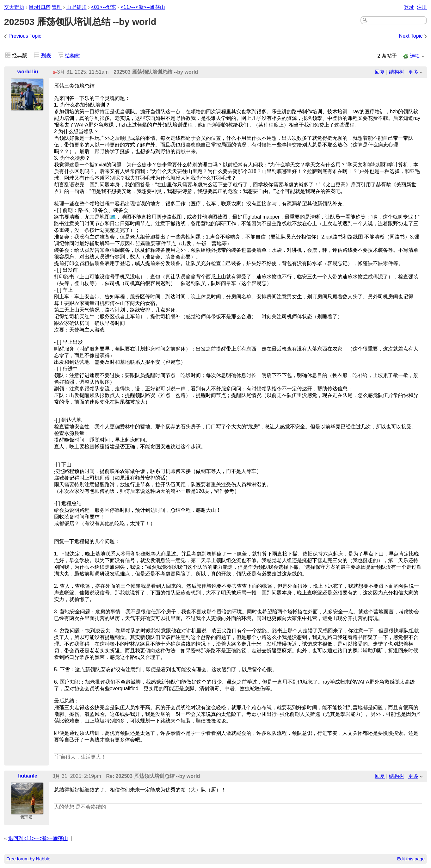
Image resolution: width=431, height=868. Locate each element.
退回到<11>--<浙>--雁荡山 (38, 838)
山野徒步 (77, 7)
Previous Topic (25, 36)
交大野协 (14, 7)
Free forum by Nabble (28, 859)
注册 (422, 7)
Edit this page (411, 859)
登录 (409, 7)
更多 (413, 72)
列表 (46, 56)
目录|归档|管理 (45, 7)
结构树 (72, 56)
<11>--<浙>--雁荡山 (143, 7)
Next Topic (411, 36)
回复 (380, 72)
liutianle (28, 776)
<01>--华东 (104, 7)
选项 (415, 56)
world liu (28, 72)
